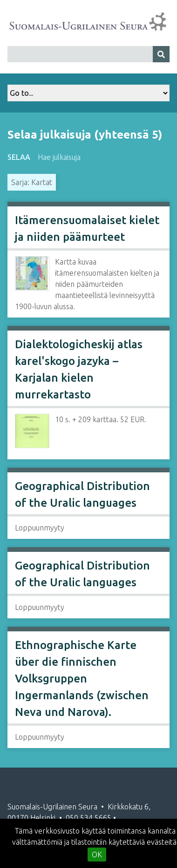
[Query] (88, 54)
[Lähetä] (161, 54)
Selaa (19, 157)
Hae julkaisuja (59, 157)
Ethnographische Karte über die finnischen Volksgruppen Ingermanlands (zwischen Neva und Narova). (82, 679)
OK (97, 855)
